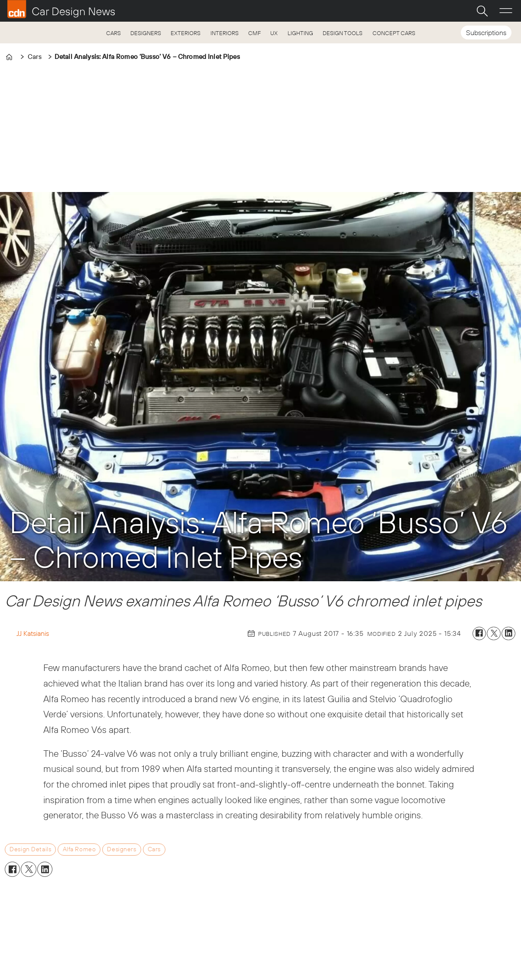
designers (121, 849)
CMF (254, 33)
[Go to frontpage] (61, 9)
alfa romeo (79, 849)
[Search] (482, 11)
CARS (113, 33)
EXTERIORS (186, 33)
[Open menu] (506, 11)
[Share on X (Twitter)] (494, 634)
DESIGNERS (146, 33)
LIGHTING (300, 33)
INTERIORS (225, 33)
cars (154, 849)
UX (274, 33)
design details (30, 849)
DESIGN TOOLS (343, 33)
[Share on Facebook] (479, 634)
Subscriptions (486, 33)
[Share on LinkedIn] (508, 634)
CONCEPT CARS (394, 33)
